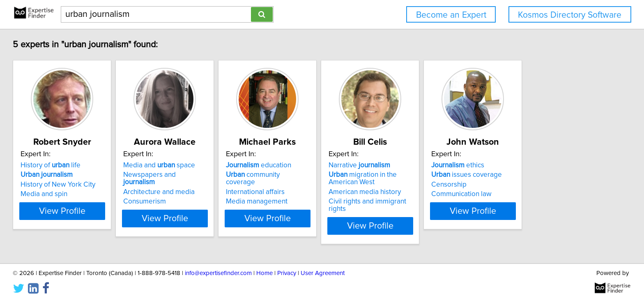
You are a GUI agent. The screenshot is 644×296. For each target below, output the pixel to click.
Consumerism (166, 194)
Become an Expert (451, 15)
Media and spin (45, 194)
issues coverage (550, 175)
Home (264, 266)
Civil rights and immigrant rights (440, 201)
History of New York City (59, 185)
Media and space (181, 165)
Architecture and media (181, 185)
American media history (428, 192)
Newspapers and (188, 175)
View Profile (74, 218)
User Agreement (323, 266)
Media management (299, 194)
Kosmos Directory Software (570, 15)
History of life (52, 165)
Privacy (287, 266)
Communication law (545, 194)
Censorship (532, 185)
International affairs (298, 185)
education (301, 165)
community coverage (310, 175)
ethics (541, 165)
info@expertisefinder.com (218, 266)
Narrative (422, 165)
